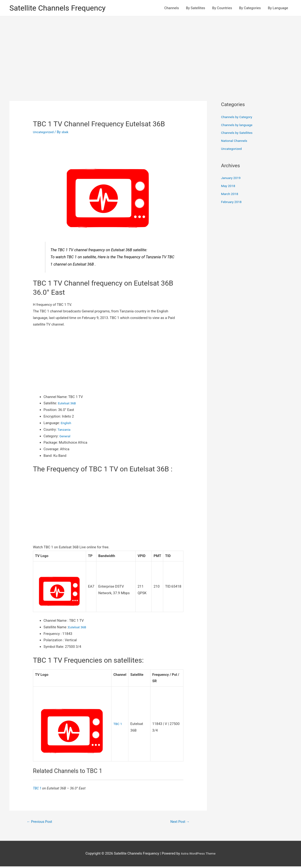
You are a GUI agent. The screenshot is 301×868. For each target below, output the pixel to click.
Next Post (179, 823)
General (65, 437)
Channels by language (238, 126)
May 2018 (229, 187)
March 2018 (230, 195)
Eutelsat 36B (68, 404)
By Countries (222, 8)
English (66, 424)
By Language (278, 8)
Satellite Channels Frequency (62, 8)
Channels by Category (238, 118)
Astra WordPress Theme (198, 855)
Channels (172, 8)
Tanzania (64, 430)
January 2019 (232, 179)
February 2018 (232, 203)
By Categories (250, 8)
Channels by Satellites (238, 134)
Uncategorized (44, 133)
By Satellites (196, 8)
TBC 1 (118, 725)
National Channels (235, 142)
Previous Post (41, 823)
